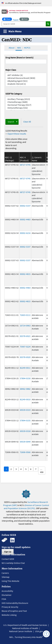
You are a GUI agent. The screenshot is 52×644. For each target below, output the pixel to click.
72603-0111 (25, 315)
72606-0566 (25, 452)
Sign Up (8, 552)
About (12, 48)
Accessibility (7, 591)
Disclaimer (7, 595)
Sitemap (6, 577)
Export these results (17, 134)
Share (8, 19)
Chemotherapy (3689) (26, 102)
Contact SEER (8, 559)
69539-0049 (25, 442)
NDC (19, 48)
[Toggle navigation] (12, 31)
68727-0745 (25, 165)
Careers (5, 573)
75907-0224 (25, 347)
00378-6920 (25, 357)
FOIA (4, 599)
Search (11, 122)
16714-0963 (25, 326)
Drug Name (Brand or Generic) (19, 57)
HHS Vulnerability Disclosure (15, 603)
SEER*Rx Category (14, 94)
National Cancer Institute (21, 631)
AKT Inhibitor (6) (26, 75)
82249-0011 (25, 368)
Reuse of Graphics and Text (14, 611)
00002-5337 (25, 206)
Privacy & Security (10, 607)
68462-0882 (25, 389)
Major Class (11, 70)
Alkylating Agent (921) (26, 81)
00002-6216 (25, 233)
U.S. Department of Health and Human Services (25, 625)
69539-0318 (25, 431)
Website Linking (9, 615)
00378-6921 (25, 336)
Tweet (16, 20)
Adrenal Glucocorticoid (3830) (26, 78)
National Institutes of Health (25, 628)
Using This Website (10, 581)
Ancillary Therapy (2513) (26, 99)
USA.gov (39, 631)
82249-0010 (25, 399)
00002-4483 (25, 219)
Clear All (27, 122)
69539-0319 (25, 410)
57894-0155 (25, 420)
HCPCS (27, 48)
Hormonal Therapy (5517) (26, 105)
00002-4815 (25, 274)
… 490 (42, 471)
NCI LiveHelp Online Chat (13, 563)
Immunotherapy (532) (26, 108)
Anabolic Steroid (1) (26, 84)
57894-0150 (25, 378)
